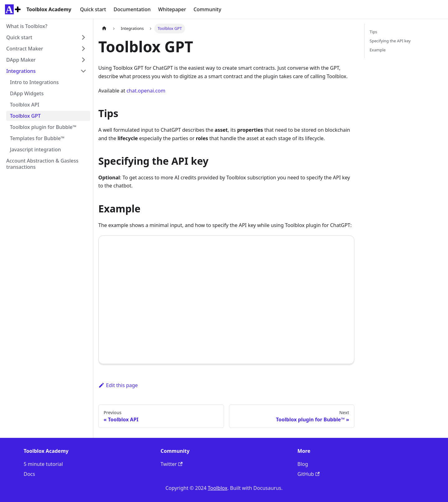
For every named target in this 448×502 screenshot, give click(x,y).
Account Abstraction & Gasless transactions (42, 164)
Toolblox (218, 488)
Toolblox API (25, 105)
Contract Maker (25, 49)
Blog (303, 464)
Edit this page (118, 385)
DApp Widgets (27, 93)
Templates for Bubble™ (37, 138)
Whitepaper (172, 9)
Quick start (93, 9)
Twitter (172, 464)
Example (378, 50)
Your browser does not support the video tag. (226, 300)
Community (207, 9)
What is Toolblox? (27, 26)
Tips (373, 32)
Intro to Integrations (34, 82)
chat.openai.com (146, 91)
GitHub (308, 474)
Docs (29, 474)
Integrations (21, 71)
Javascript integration (35, 149)
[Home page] (104, 28)
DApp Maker (21, 60)
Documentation (132, 9)
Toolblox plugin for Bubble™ (43, 127)
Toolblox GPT (25, 116)
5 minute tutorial (43, 464)
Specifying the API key (390, 41)
